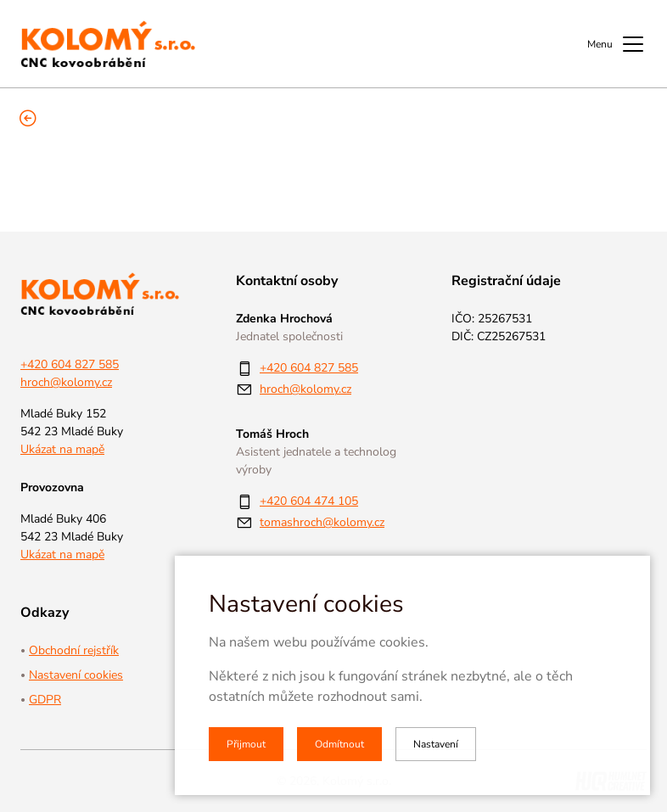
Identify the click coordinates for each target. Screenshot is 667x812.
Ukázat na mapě (62, 449)
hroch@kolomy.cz (66, 382)
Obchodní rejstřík (74, 650)
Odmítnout (339, 744)
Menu (617, 44)
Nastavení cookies (76, 675)
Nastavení (436, 744)
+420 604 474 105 (309, 501)
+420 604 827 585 (70, 364)
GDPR (45, 700)
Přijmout (246, 744)
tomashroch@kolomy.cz (322, 522)
